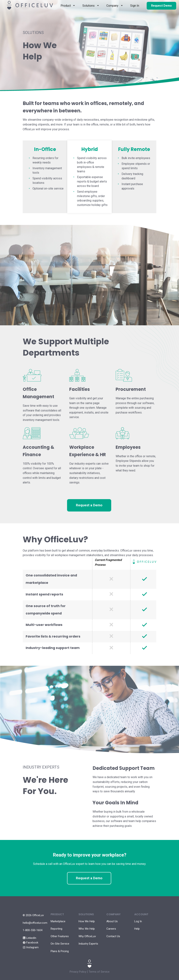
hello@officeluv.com (35, 923)
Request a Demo (89, 505)
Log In (138, 921)
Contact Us (113, 936)
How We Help (87, 921)
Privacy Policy (78, 972)
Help (137, 929)
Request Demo (161, 6)
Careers (111, 929)
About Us (112, 921)
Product (66, 6)
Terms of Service (99, 972)
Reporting (56, 929)
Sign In (135, 6)
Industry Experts (88, 944)
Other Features (60, 936)
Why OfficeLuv (87, 936)
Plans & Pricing (60, 951)
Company (112, 6)
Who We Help (87, 929)
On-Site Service (60, 944)
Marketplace (58, 921)
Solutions (88, 6)
